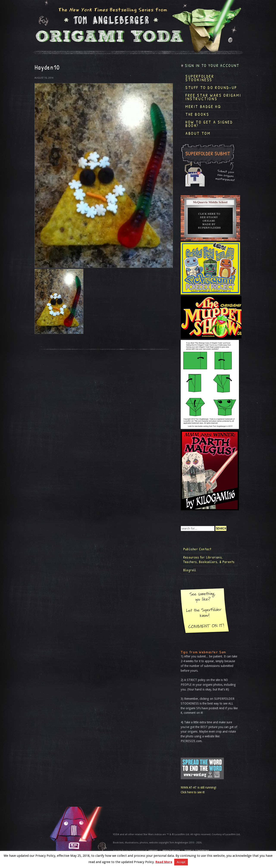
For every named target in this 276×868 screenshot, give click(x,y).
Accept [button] (181, 862)
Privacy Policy (171, 851)
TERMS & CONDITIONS (197, 851)
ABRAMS (153, 851)
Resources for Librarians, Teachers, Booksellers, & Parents (209, 560)
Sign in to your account (212, 66)
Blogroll (190, 570)
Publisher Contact (197, 549)
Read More (164, 862)
